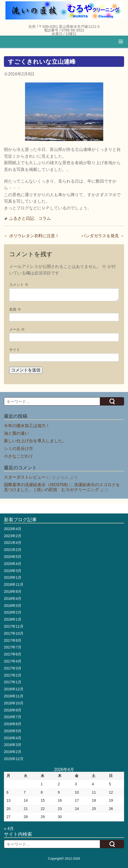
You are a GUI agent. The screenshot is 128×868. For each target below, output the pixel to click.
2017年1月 (13, 682)
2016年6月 (13, 724)
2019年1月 (13, 577)
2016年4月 (13, 738)
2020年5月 (13, 557)
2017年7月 (13, 647)
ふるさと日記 (22, 218)
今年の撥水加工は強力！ (27, 426)
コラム (45, 218)
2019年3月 (13, 571)
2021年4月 (13, 543)
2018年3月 (13, 606)
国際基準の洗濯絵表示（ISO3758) (36, 485)
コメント (19, 285)
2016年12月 (14, 689)
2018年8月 (13, 591)
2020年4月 (13, 564)
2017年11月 (14, 626)
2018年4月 (13, 599)
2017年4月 (13, 661)
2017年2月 (13, 675)
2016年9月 (13, 710)
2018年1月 (13, 619)
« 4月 (9, 829)
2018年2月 (13, 612)
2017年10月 (14, 633)
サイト (15, 350)
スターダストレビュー (25, 477)
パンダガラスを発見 (103, 236)
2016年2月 (13, 752)
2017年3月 (13, 668)
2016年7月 (13, 717)
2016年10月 (14, 703)
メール (17, 329)
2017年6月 (13, 654)
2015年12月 (14, 759)
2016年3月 (13, 745)
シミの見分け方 (19, 449)
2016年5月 (13, 731)
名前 (15, 309)
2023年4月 (13, 529)
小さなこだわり (19, 456)
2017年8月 (13, 640)
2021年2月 (13, 550)
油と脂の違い (16, 433)
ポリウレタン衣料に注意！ (32, 236)
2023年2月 (13, 536)
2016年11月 (14, 696)
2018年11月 (14, 584)
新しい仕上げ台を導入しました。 (35, 441)
